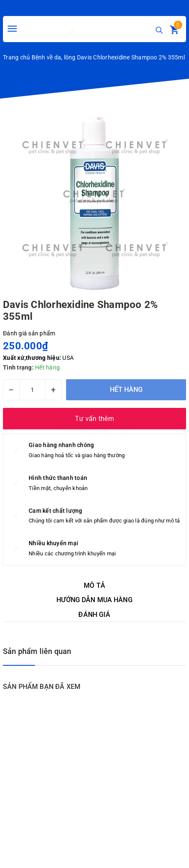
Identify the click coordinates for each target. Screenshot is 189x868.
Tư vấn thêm (94, 419)
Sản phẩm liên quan (37, 651)
